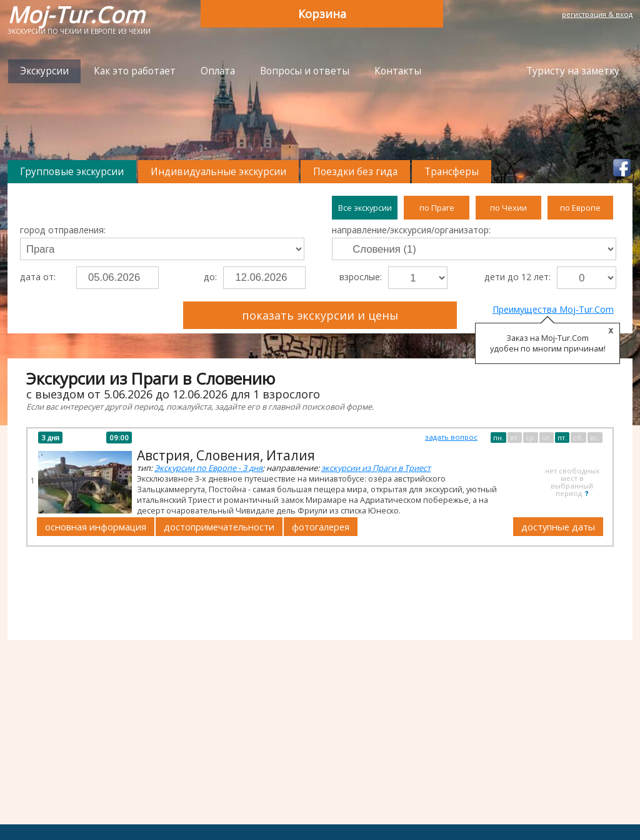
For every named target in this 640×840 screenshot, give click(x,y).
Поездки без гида (355, 172)
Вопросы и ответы (305, 71)
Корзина (322, 14)
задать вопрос (451, 437)
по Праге (437, 208)
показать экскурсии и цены (320, 315)
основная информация (96, 527)
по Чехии (508, 208)
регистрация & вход (597, 14)
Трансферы (452, 172)
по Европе (580, 208)
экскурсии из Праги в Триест (376, 468)
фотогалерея (321, 527)
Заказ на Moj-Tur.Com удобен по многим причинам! (548, 343)
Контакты (398, 71)
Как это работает (135, 71)
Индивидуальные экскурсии (218, 172)
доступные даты (558, 527)
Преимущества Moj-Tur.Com (553, 309)
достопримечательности (219, 527)
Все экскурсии (365, 208)
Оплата (218, 71)
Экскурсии (44, 71)
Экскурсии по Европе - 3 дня (208, 468)
